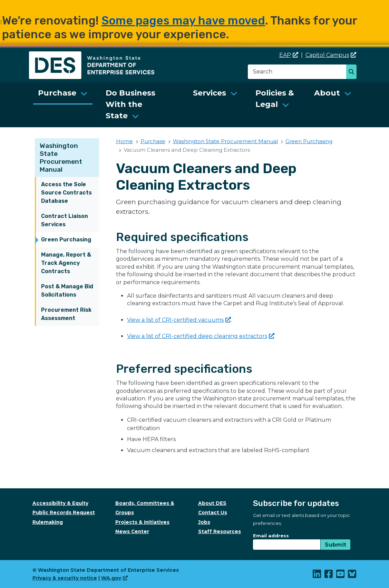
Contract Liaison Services (65, 220)
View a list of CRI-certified (179, 320)
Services (210, 93)
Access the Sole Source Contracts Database (66, 193)
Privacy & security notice (65, 578)
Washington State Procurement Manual (61, 158)
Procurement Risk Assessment (66, 314)
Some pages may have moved (183, 21)
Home (124, 141)
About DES (212, 503)
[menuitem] (63, 105)
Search (353, 72)
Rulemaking (48, 522)
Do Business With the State (130, 104)
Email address (271, 536)
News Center (132, 531)
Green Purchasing (66, 240)
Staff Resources (220, 531)
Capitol (331, 55)
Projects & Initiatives (142, 522)
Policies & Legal (275, 99)
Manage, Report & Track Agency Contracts (66, 263)
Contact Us (213, 512)
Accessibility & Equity (60, 503)
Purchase (57, 93)
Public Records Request (64, 512)
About (327, 93)
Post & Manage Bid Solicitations (67, 291)
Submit (335, 545)
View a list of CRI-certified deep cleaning (201, 336)
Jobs (204, 522)
